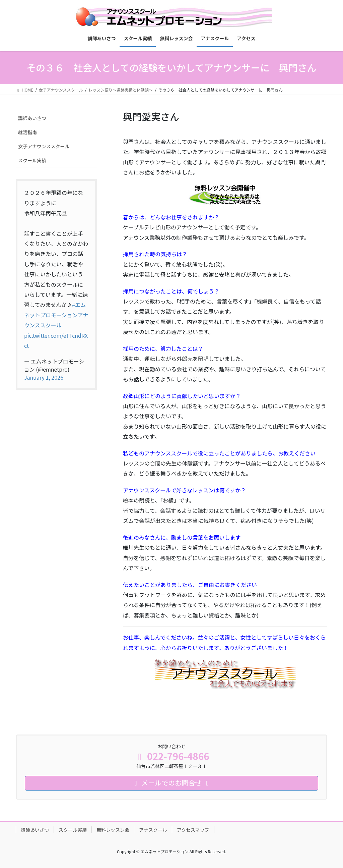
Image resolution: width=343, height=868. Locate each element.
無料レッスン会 (113, 830)
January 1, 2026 (44, 377)
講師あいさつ (32, 118)
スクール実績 (32, 160)
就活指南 (27, 132)
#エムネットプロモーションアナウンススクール (56, 315)
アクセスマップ (193, 830)
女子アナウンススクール (44, 146)
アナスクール (153, 830)
